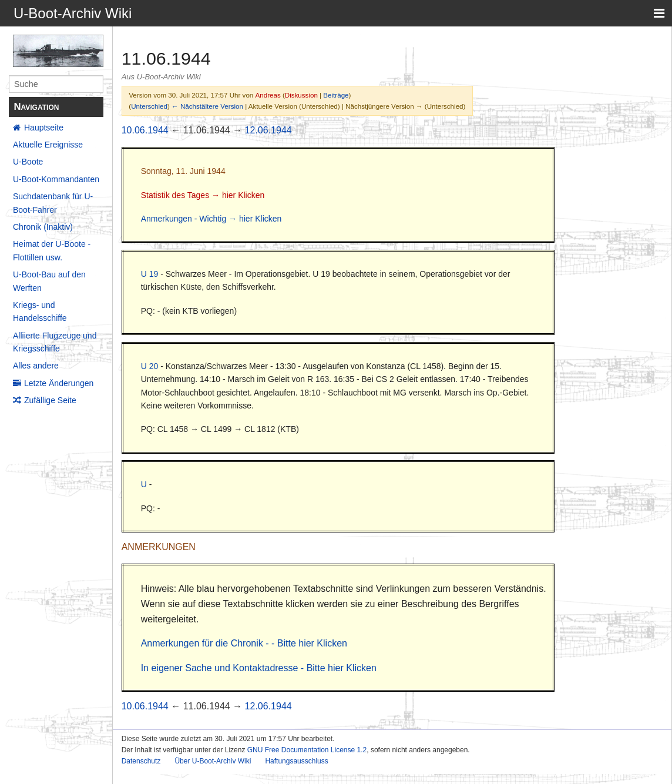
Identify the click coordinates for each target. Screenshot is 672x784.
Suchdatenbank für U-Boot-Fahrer (53, 203)
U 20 (150, 366)
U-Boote (28, 162)
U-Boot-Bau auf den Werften (49, 281)
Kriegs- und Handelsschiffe (40, 311)
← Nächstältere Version (207, 106)
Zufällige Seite (50, 400)
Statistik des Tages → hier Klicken (203, 195)
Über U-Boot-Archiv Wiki (213, 761)
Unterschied (149, 106)
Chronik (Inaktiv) (43, 227)
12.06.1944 (268, 130)
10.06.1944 (145, 130)
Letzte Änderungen (59, 383)
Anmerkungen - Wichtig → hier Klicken (211, 219)
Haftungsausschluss (296, 761)
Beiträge (336, 95)
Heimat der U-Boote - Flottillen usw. (52, 250)
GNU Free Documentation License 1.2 (307, 750)
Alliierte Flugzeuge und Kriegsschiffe (55, 342)
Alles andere (36, 366)
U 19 (150, 274)
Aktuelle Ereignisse (48, 145)
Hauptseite (44, 128)
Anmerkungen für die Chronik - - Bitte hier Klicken (244, 643)
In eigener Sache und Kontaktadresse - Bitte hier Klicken (259, 668)
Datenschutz (141, 761)
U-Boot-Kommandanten (56, 179)
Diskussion (301, 95)
